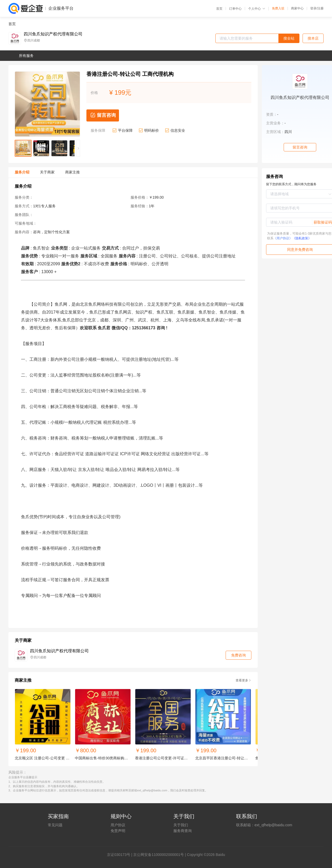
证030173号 (120, 855)
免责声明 (118, 831)
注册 (320, 8)
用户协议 (118, 825)
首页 (219, 9)
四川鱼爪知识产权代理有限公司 (53, 34)
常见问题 (55, 825)
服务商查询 (183, 831)
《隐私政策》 (302, 238)
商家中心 (297, 8)
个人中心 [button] (257, 9)
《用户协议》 (283, 238)
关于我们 (181, 825)
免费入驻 (278, 8)
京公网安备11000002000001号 (159, 855)
